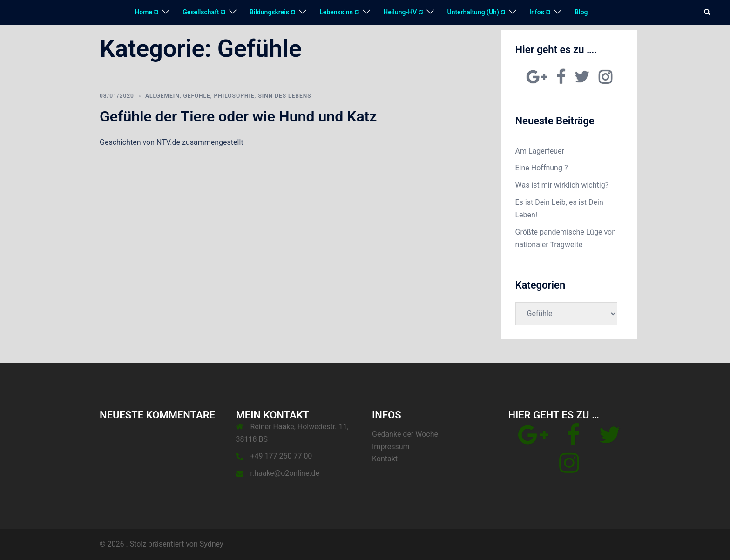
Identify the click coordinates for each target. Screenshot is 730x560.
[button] (708, 13)
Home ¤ (146, 12)
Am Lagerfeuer (540, 151)
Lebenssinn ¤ (339, 12)
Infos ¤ (540, 12)
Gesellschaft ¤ (204, 12)
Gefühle (197, 96)
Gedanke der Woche (405, 434)
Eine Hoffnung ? (542, 168)
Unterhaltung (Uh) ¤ (476, 12)
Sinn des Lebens (284, 96)
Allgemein (162, 96)
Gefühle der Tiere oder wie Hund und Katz (238, 116)
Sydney (212, 544)
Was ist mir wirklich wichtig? (562, 185)
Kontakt (385, 459)
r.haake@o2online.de (285, 473)
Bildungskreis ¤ (272, 12)
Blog (581, 12)
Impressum (391, 447)
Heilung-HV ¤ (403, 12)
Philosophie (234, 96)
